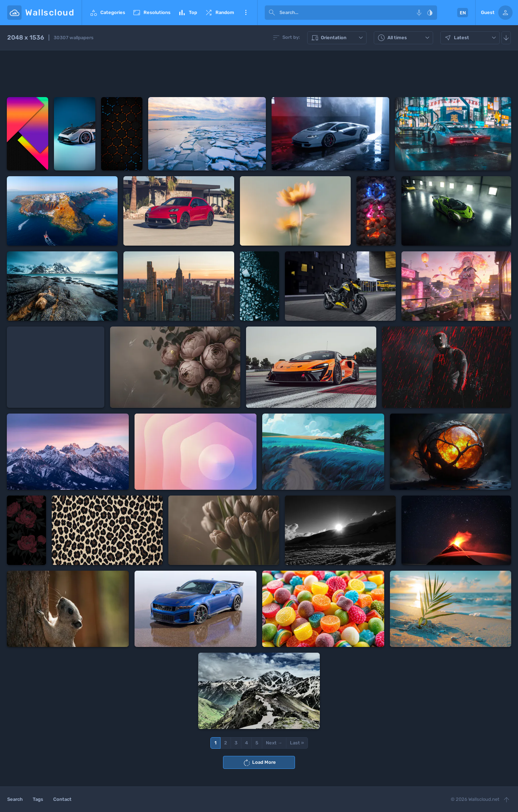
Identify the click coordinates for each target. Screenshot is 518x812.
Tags (38, 799)
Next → (274, 743)
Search (15, 799)
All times (404, 38)
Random (219, 13)
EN (463, 13)
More (246, 13)
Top (187, 13)
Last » (297, 743)
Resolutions (151, 13)
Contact (62, 799)
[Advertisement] (259, 74)
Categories (107, 13)
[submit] (272, 13)
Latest (471, 38)
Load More (259, 763)
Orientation (338, 38)
